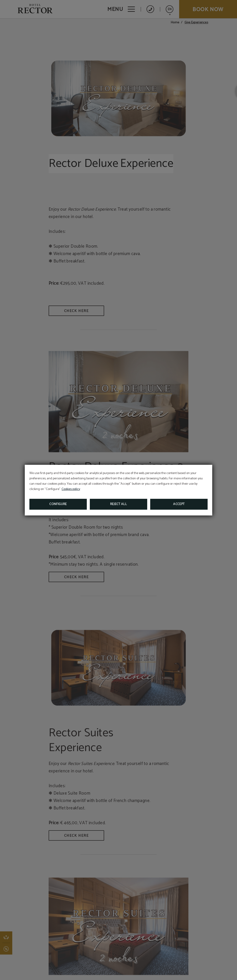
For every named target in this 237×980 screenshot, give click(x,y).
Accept (179, 504)
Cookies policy (71, 489)
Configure (58, 504)
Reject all (119, 504)
